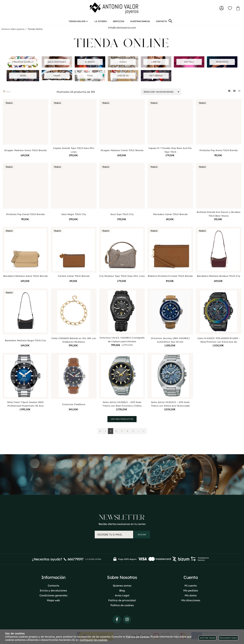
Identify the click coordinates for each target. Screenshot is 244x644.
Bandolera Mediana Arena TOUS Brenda (25, 277)
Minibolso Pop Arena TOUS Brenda (218, 151)
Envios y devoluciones (53, 590)
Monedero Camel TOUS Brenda (170, 215)
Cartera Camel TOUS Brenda (74, 277)
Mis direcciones (191, 600)
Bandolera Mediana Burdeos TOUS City (219, 277)
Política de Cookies (138, 637)
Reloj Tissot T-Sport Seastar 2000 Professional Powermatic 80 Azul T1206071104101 (25, 407)
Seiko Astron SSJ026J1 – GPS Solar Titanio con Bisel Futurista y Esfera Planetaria (122, 407)
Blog (122, 590)
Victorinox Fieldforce (74, 406)
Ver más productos (122, 420)
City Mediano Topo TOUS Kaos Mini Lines (122, 277)
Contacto (53, 585)
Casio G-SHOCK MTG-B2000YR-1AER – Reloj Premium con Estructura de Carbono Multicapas (219, 343)
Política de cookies (122, 605)
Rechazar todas (228, 638)
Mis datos (191, 595)
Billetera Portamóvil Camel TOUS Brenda (170, 277)
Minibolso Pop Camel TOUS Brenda (25, 215)
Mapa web (53, 600)
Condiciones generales (53, 595)
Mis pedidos (191, 590)
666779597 (76, 559)
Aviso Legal (122, 595)
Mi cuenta (191, 585)
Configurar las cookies (93, 640)
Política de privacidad (122, 600)
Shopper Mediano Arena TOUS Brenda (25, 151)
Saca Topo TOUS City (122, 215)
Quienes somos (122, 585)
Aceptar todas (207, 638)
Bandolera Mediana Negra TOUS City (25, 342)
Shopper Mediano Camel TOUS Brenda (122, 151)
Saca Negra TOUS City (74, 215)
